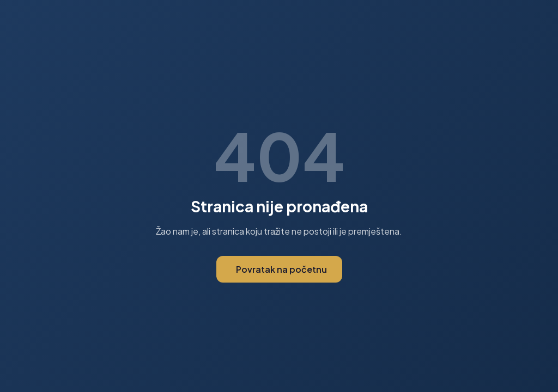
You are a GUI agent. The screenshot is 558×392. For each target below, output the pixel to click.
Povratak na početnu (281, 269)
